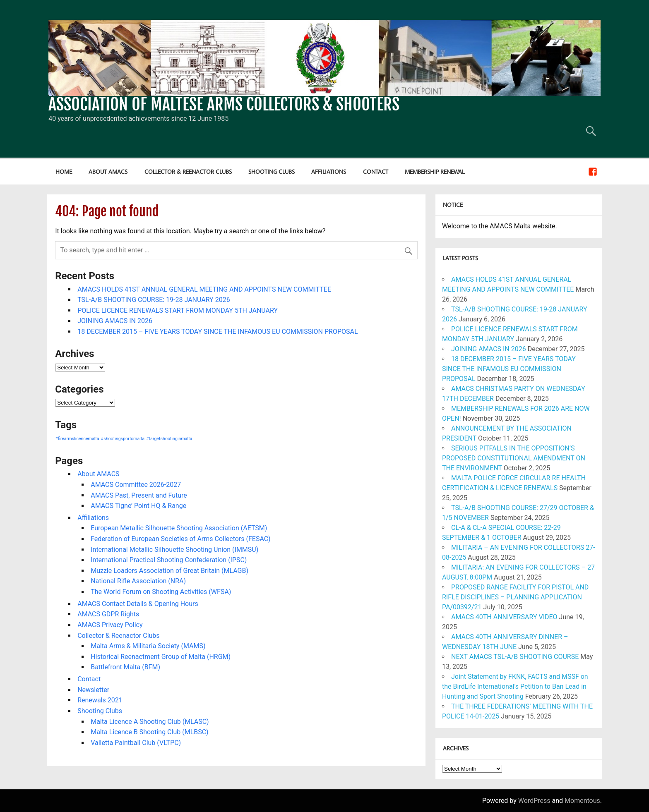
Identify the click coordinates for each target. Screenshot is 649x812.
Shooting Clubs (272, 171)
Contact (376, 171)
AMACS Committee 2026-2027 (136, 485)
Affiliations (329, 171)
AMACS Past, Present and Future (139, 495)
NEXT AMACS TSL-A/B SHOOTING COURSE (515, 657)
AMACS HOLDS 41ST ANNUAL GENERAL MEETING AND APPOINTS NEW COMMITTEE (204, 289)
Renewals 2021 (100, 700)
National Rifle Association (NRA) (138, 581)
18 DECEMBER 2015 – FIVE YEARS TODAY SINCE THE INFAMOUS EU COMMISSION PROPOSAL (218, 332)
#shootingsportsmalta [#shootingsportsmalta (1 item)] (123, 439)
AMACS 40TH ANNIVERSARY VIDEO (504, 617)
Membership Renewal (435, 171)
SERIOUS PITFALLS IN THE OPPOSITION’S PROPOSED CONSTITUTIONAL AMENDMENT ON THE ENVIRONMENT (514, 458)
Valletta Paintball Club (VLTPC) (136, 743)
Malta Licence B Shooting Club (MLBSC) (149, 732)
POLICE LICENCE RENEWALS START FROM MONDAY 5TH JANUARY (178, 310)
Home (64, 171)
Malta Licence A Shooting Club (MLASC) (150, 722)
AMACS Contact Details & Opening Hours (138, 604)
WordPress (534, 801)
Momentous (582, 801)
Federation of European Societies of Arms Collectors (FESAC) (180, 539)
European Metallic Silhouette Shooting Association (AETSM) (179, 528)
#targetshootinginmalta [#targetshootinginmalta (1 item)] (169, 439)
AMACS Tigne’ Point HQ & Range (138, 506)
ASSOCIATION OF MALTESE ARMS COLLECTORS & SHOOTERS (224, 104)
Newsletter (93, 690)
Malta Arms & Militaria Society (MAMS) (148, 646)
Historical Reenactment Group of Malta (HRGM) (161, 657)
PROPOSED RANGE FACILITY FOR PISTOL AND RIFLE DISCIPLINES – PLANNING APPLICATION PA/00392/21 (515, 597)
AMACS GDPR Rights (108, 614)
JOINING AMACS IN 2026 (115, 321)
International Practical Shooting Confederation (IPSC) (169, 560)
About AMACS (108, 171)
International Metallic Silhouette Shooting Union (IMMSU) (174, 550)
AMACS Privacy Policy (110, 625)
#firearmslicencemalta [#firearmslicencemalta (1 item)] (77, 439)
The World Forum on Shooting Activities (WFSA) (161, 592)
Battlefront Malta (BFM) (125, 667)
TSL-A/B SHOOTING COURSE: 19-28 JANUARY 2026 (154, 300)
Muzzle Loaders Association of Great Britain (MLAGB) (169, 571)
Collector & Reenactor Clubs (188, 171)
